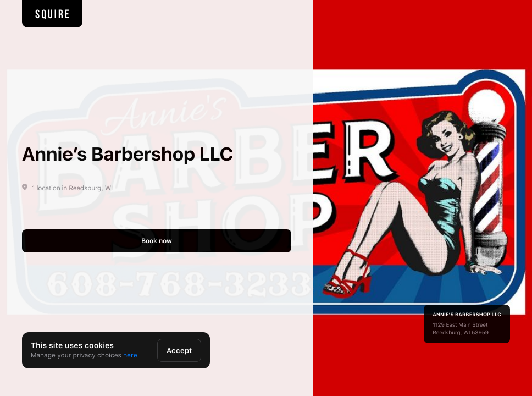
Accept (179, 351)
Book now (157, 241)
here (130, 355)
